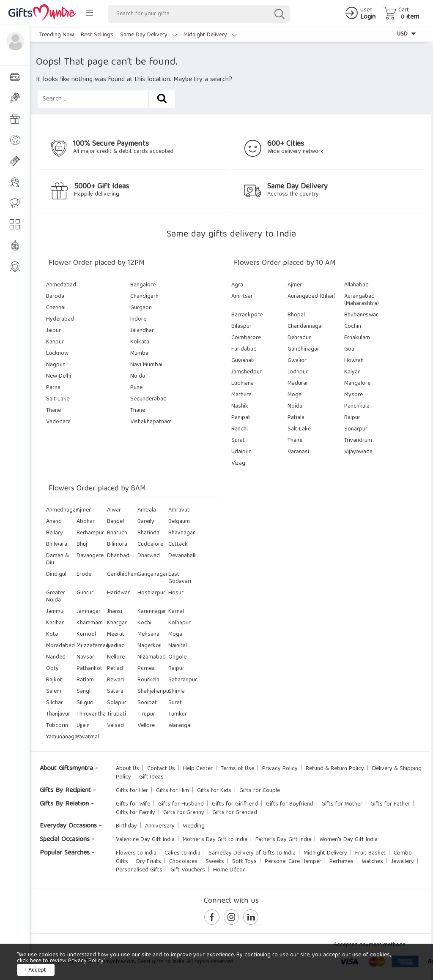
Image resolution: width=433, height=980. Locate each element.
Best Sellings (97, 35)
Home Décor (229, 870)
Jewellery (403, 862)
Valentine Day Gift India (145, 840)
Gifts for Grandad (235, 813)
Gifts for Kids (214, 791)
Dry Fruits (149, 862)
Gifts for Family (136, 813)
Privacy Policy (280, 769)
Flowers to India (136, 853)
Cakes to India (182, 853)
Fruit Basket (370, 853)
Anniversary (160, 826)
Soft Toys (244, 862)
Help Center (198, 769)
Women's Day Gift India (348, 840)
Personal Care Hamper (293, 862)
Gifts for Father (390, 804)
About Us (127, 769)
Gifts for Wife (133, 804)
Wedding (194, 826)
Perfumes (341, 862)
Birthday (126, 826)
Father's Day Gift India (283, 840)
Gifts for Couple (260, 791)
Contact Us (161, 769)
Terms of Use (237, 769)
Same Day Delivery (148, 35)
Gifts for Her (132, 791)
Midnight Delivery (210, 35)
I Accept (36, 970)
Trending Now (57, 35)
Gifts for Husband (181, 804)
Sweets (215, 862)
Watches (372, 862)
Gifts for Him (173, 791)
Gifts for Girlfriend (235, 804)
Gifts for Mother (342, 804)
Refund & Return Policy (335, 769)
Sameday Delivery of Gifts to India (252, 853)
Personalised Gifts (139, 870)
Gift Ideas (151, 777)
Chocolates (183, 862)
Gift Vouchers (188, 870)
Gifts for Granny (184, 813)
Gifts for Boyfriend (290, 804)
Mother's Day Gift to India (215, 840)
